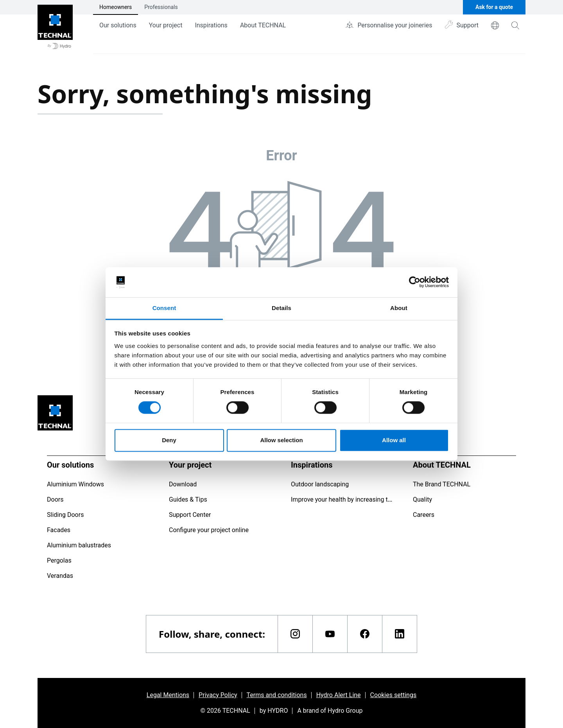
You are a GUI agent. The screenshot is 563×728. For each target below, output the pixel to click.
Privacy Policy (218, 695)
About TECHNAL (263, 25)
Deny (169, 440)
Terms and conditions (277, 695)
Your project (166, 25)
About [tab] (399, 308)
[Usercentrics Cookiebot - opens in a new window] (415, 282)
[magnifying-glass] (515, 25)
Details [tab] (281, 308)
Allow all (394, 440)
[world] (495, 25)
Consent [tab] (164, 308)
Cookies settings (394, 695)
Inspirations (211, 25)
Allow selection (281, 440)
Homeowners (116, 7)
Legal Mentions (168, 695)
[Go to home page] (55, 27)
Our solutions (118, 25)
